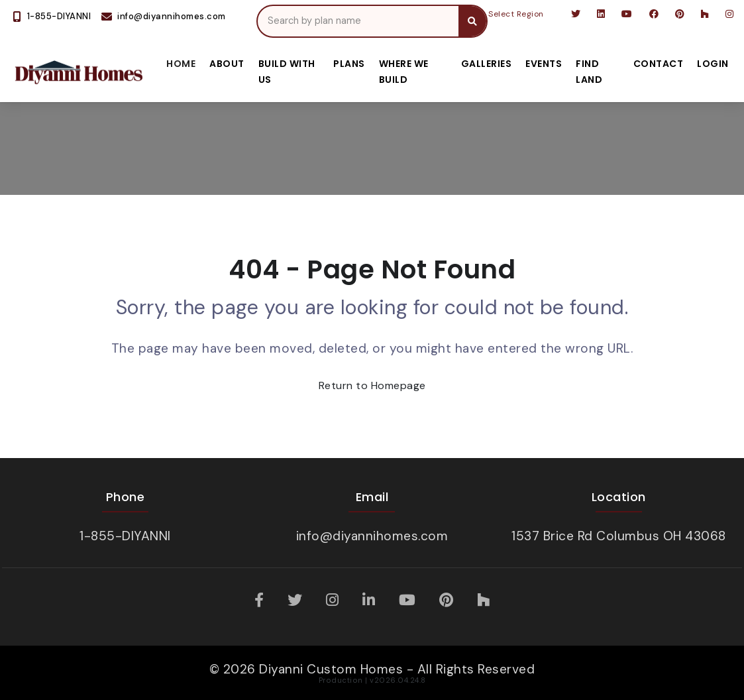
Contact (659, 64)
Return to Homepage (372, 385)
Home (181, 64)
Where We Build (404, 72)
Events (544, 64)
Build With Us (287, 72)
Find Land (589, 72)
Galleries (487, 64)
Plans (349, 64)
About (227, 64)
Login (713, 64)
